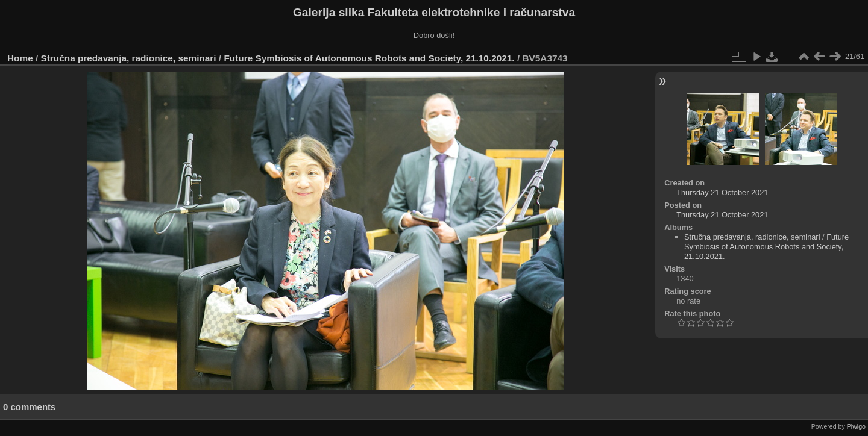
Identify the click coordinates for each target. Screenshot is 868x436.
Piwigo (856, 426)
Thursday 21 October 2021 (722, 192)
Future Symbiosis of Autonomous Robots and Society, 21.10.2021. (369, 58)
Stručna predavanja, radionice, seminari (129, 58)
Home (20, 58)
